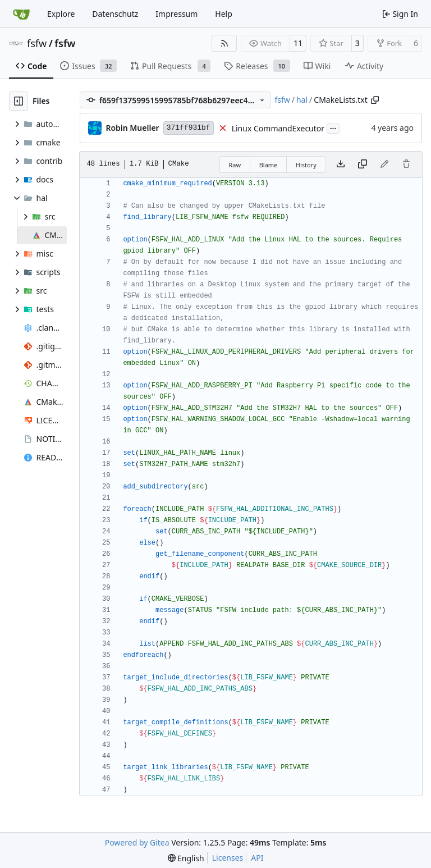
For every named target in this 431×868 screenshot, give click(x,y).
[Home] (21, 14)
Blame (269, 165)
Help (224, 14)
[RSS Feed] (224, 43)
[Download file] (341, 165)
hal (302, 100)
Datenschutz (115, 14)
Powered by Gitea (137, 842)
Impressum (176, 14)
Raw (235, 165)
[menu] (186, 858)
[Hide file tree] (19, 101)
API (257, 858)
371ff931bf (189, 128)
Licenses (228, 858)
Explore (61, 14)
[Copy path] (375, 100)
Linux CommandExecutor (278, 128)
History (306, 165)
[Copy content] (363, 165)
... (333, 127)
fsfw (37, 43)
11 (298, 43)
